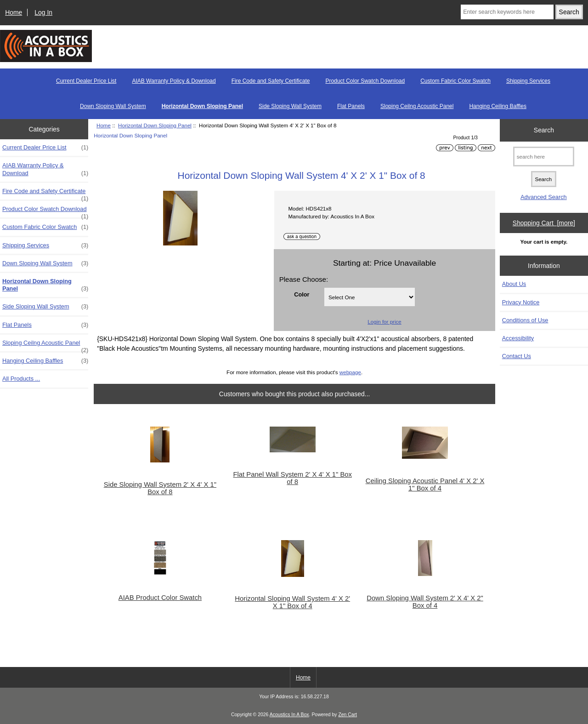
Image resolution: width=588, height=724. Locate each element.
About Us (514, 284)
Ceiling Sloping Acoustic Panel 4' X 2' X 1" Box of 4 (425, 485)
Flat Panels (351, 106)
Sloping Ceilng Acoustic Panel (417, 106)
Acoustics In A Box (289, 715)
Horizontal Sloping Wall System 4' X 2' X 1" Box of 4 (292, 602)
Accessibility (518, 338)
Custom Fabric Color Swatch (455, 81)
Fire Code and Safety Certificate (271, 81)
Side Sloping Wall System (290, 106)
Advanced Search (544, 197)
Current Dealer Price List (86, 81)
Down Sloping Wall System (113, 106)
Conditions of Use (525, 320)
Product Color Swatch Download (365, 81)
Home (14, 12)
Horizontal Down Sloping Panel (155, 125)
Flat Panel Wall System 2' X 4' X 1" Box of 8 (293, 478)
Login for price (384, 322)
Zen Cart (348, 715)
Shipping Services (528, 81)
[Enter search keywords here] (507, 12)
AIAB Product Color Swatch (160, 598)
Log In (43, 12)
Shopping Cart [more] (544, 223)
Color (302, 294)
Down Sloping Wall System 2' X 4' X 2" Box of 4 (425, 602)
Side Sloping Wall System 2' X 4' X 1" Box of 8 (160, 488)
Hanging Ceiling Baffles (498, 106)
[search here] (544, 157)
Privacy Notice (521, 302)
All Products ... (21, 379)
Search (544, 130)
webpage (350, 372)
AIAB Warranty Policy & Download (174, 81)
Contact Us (517, 356)
